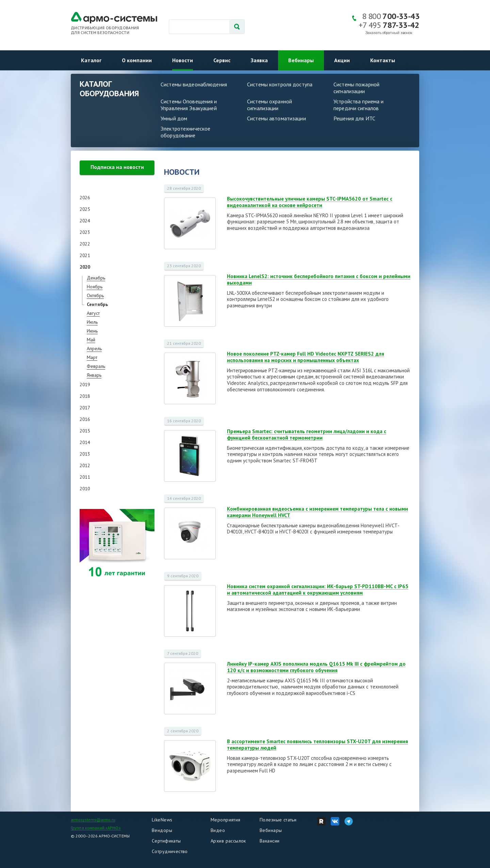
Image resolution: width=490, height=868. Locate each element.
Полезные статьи (278, 820)
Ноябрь (95, 287)
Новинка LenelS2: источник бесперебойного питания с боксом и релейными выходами (319, 279)
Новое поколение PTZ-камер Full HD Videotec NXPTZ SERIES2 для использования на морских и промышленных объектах (306, 357)
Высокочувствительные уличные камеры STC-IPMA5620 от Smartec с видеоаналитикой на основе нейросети (310, 202)
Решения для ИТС (354, 118)
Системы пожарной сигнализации (356, 88)
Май (91, 340)
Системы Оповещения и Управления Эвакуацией (189, 105)
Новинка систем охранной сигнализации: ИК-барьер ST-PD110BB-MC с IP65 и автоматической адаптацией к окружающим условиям (318, 590)
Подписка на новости (117, 167)
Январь (94, 375)
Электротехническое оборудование (185, 132)
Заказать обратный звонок (389, 33)
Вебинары (301, 60)
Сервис (222, 60)
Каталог (91, 60)
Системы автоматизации (276, 118)
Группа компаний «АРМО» (96, 828)
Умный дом (174, 118)
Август (93, 313)
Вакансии (269, 841)
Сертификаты (166, 841)
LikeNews (162, 820)
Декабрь (96, 278)
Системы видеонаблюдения (194, 84)
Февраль (96, 366)
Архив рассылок (228, 841)
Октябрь (95, 295)
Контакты (383, 60)
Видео (218, 830)
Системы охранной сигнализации (269, 105)
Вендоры (162, 830)
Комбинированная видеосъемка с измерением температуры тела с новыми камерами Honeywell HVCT (317, 512)
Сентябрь (97, 304)
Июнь (92, 331)
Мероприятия (226, 820)
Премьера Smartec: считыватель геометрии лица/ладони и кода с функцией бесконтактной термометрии (307, 435)
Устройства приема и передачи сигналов (358, 105)
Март (92, 357)
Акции (342, 60)
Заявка (259, 60)
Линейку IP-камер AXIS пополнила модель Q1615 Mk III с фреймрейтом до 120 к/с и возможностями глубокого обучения (316, 667)
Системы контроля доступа (280, 84)
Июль (92, 322)
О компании (137, 60)
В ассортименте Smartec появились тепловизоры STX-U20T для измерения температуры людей (317, 745)
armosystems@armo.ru (93, 820)
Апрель (94, 348)
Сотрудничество (170, 851)
